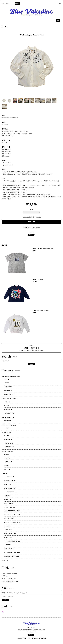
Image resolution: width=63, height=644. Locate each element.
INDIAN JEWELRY (8, 451)
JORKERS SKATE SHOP (13, 515)
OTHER (8, 469)
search (17, 3)
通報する (31, 232)
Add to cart (31, 222)
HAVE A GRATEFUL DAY (12, 511)
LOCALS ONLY (10, 518)
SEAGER (8, 545)
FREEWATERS (10, 503)
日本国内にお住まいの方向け (31, 228)
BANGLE (8, 466)
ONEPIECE (9, 390)
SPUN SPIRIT (9, 549)
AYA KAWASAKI (10, 477)
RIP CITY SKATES (11, 534)
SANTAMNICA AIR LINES (13, 541)
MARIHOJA (9, 526)
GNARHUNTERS (10, 507)
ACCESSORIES (10, 394)
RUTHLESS (9, 537)
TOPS (7, 383)
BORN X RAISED (10, 481)
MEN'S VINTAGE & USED (11, 399)
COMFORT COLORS (11, 492)
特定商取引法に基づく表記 (11, 581)
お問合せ (6, 576)
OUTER (8, 379)
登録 (5, 600)
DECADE (8, 496)
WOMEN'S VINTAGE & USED (12, 376)
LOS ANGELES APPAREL (13, 522)
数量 (31, 209)
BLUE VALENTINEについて (11, 573)
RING (7, 454)
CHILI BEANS (7, 432)
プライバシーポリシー (9, 579)
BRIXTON (8, 484)
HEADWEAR (9, 443)
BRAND (5, 474)
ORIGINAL (8, 420)
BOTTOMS (9, 387)
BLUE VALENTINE (8, 418)
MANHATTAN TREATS (10, 425)
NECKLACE (9, 462)
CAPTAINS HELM (10, 488)
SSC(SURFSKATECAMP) (13, 556)
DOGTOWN (9, 500)
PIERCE (8, 458)
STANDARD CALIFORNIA (13, 552)
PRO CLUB (9, 530)
